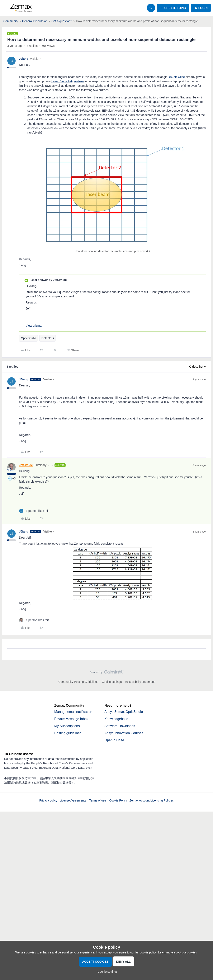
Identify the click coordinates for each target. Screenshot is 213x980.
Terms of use (98, 800)
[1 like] (34, 511)
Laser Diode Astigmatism (68, 81)
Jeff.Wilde (26, 465)
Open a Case (114, 740)
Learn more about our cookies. (178, 952)
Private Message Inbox (71, 719)
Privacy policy (48, 800)
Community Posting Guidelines (78, 682)
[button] (5, 9)
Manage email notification (73, 712)
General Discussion (35, 21)
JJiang (24, 59)
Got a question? (62, 21)
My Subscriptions (67, 726)
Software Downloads (120, 726)
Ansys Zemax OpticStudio (124, 712)
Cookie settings (112, 682)
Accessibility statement (140, 682)
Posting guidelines (68, 733)
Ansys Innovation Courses (124, 733)
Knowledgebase (116, 719)
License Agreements (73, 800)
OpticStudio (28, 338)
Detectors (48, 338)
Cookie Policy (118, 800)
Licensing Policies (162, 800)
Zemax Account (140, 800)
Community (11, 21)
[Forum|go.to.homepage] (21, 8)
